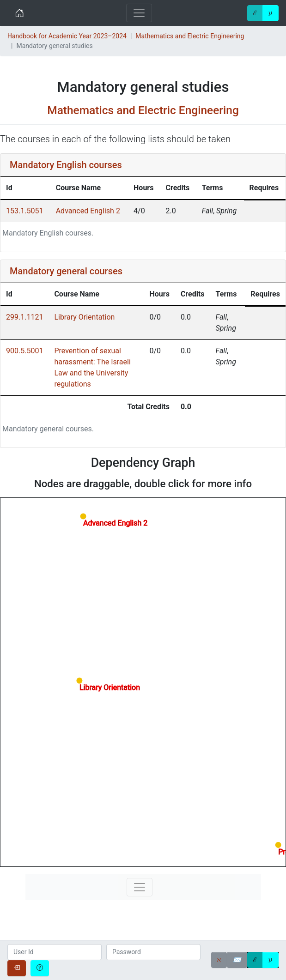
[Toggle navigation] (139, 13)
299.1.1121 (24, 317)
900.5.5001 (24, 351)
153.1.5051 (24, 211)
